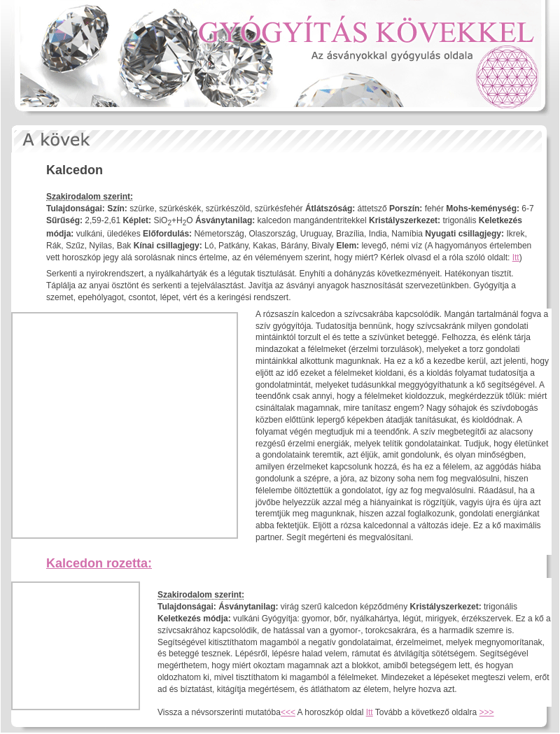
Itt (516, 257)
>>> (487, 712)
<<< (288, 712)
